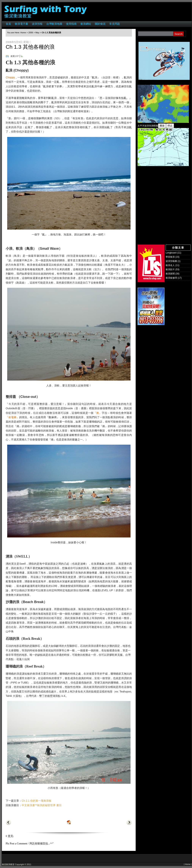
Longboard (171, 253)
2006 (31, 33)
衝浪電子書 (21, 24)
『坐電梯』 (12, 417)
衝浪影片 (170, 269)
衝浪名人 (170, 265)
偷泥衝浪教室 (8, 864)
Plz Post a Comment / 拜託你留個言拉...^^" (30, 844)
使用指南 (71, 24)
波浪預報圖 (171, 261)
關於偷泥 (100, 24)
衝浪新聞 (170, 274)
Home (23, 33)
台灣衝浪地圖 (54, 24)
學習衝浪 (170, 257)
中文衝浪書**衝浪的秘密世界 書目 (42, 805)
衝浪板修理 (171, 278)
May (37, 33)
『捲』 (98, 413)
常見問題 (115, 24)
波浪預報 (37, 24)
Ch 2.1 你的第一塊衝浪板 (37, 801)
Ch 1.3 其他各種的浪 (30, 47)
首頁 (8, 24)
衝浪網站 (86, 24)
